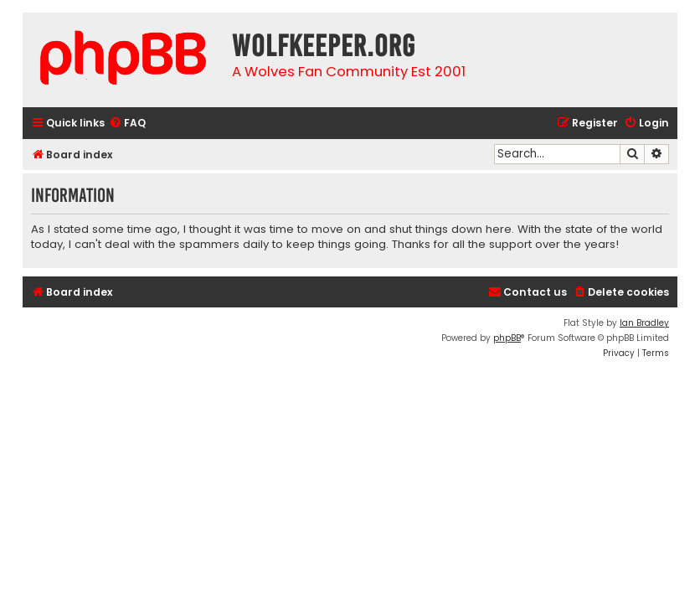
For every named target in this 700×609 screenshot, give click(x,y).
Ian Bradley (644, 323)
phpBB (507, 338)
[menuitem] (127, 124)
